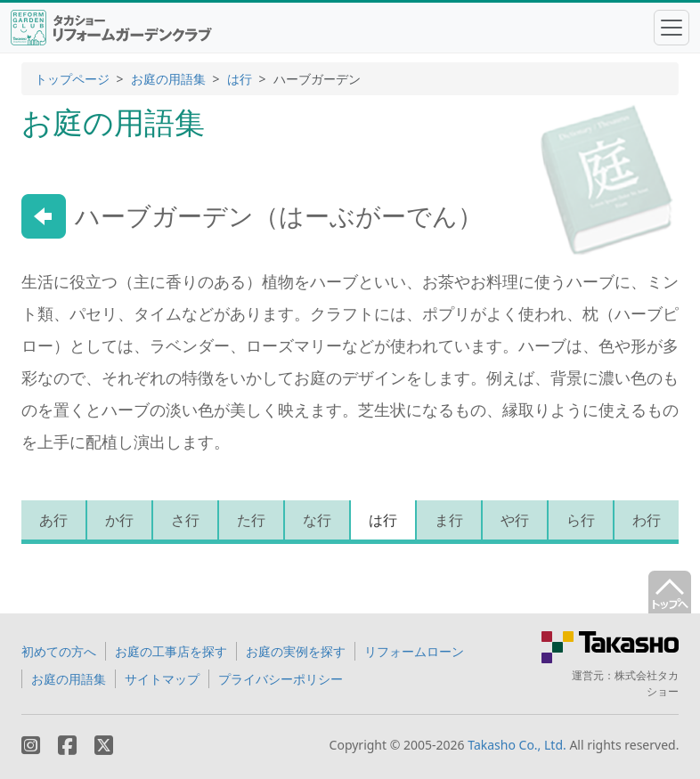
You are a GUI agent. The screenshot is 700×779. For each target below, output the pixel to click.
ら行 (581, 520)
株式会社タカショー (647, 683)
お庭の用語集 (168, 79)
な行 (317, 520)
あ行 (53, 520)
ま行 (449, 520)
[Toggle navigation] (672, 28)
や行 (515, 520)
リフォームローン (414, 651)
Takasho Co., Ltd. (517, 745)
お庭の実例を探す (296, 651)
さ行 (185, 520)
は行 (240, 79)
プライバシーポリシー (281, 679)
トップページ (72, 79)
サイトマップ (162, 679)
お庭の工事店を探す (171, 651)
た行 (251, 520)
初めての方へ (59, 651)
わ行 (647, 520)
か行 (119, 520)
